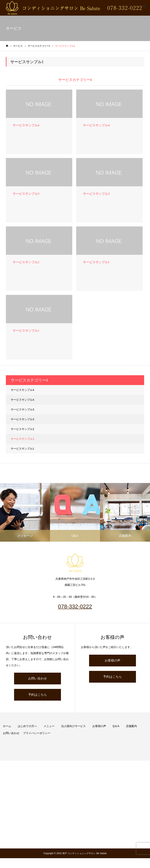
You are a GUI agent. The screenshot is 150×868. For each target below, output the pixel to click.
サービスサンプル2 (22, 429)
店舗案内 (131, 726)
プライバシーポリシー (37, 733)
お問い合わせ (37, 678)
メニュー (49, 726)
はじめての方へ (27, 726)
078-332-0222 (75, 606)
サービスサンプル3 (22, 409)
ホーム (7, 726)
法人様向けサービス (73, 726)
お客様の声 (112, 660)
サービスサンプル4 (22, 390)
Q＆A (116, 726)
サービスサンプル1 (22, 439)
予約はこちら (37, 695)
